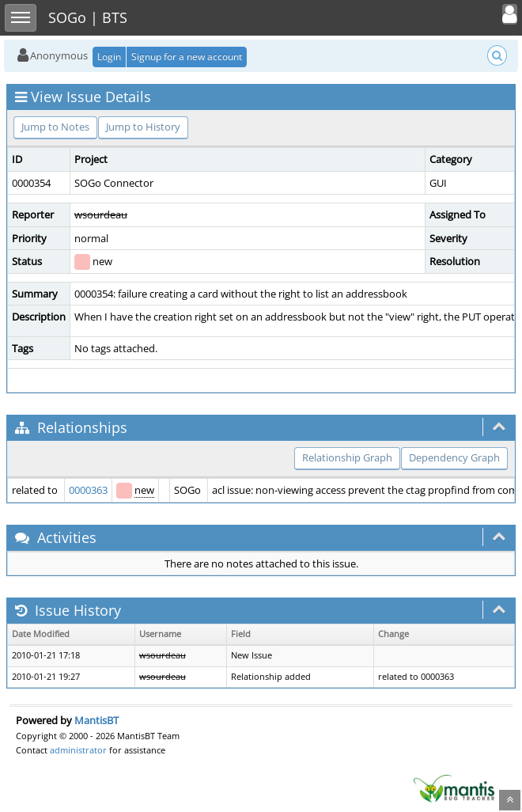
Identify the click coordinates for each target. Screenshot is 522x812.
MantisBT (96, 720)
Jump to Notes (55, 127)
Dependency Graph (454, 457)
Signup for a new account (187, 57)
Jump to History (143, 127)
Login (109, 57)
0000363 (88, 490)
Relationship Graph (347, 457)
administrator (78, 750)
